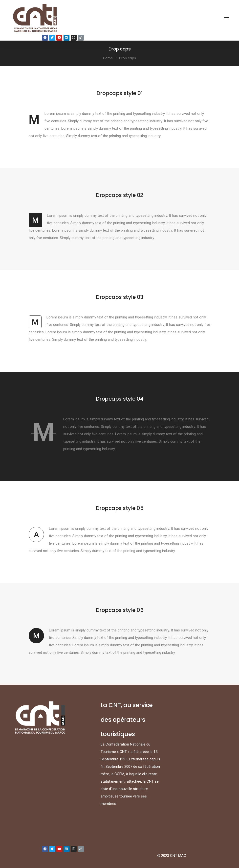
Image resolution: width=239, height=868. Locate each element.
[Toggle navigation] (226, 18)
